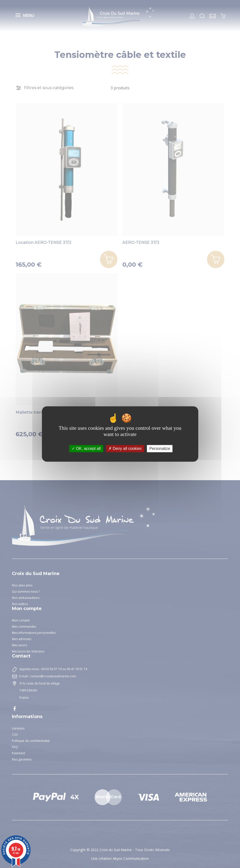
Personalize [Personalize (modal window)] (160, 449)
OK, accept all (86, 449)
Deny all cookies (125, 449)
